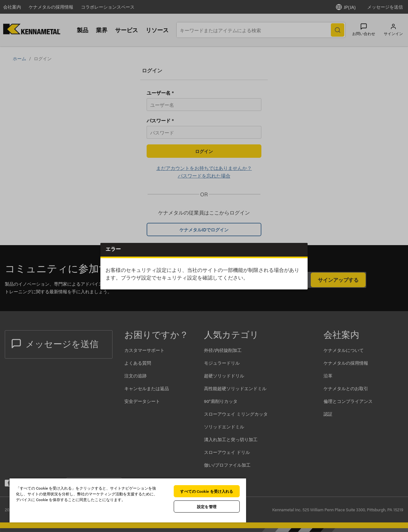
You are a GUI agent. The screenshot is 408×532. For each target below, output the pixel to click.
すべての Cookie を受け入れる (207, 491)
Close (300, 250)
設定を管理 (207, 506)
